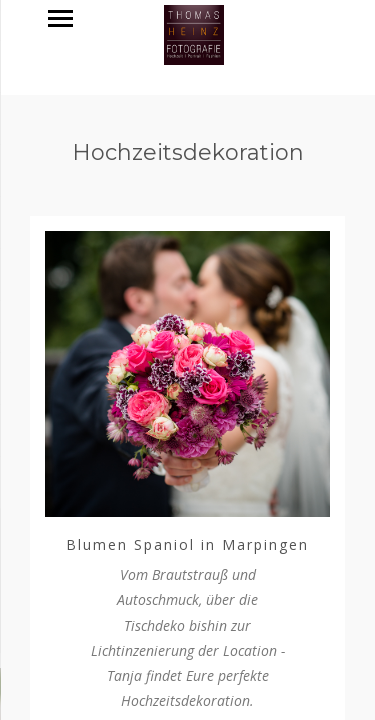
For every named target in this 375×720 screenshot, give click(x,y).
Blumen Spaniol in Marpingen (187, 544)
